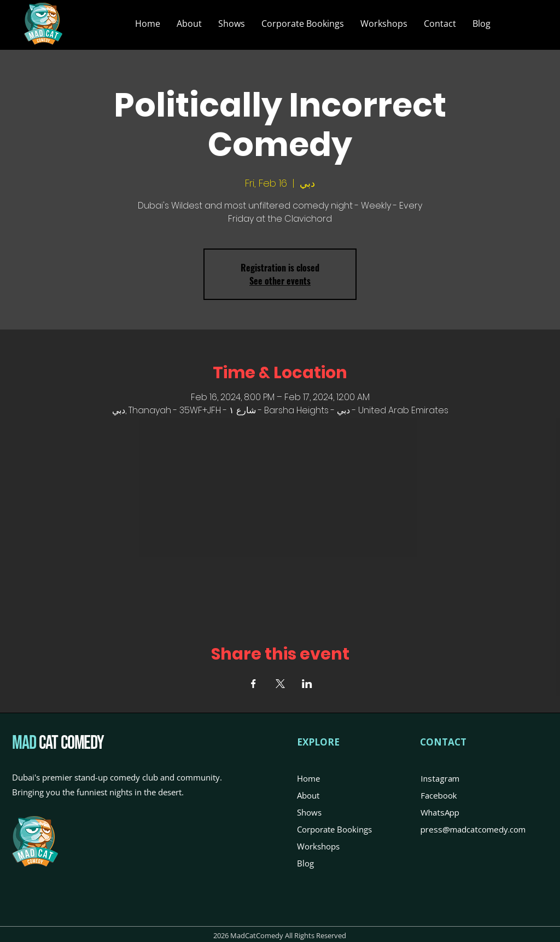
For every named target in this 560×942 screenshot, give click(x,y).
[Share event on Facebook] (253, 684)
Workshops (318, 846)
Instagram (440, 778)
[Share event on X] (280, 684)
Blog (305, 863)
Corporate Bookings (334, 829)
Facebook (439, 795)
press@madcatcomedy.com (473, 829)
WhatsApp (440, 812)
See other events (280, 281)
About (308, 795)
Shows (309, 812)
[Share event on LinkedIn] (307, 684)
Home (308, 778)
